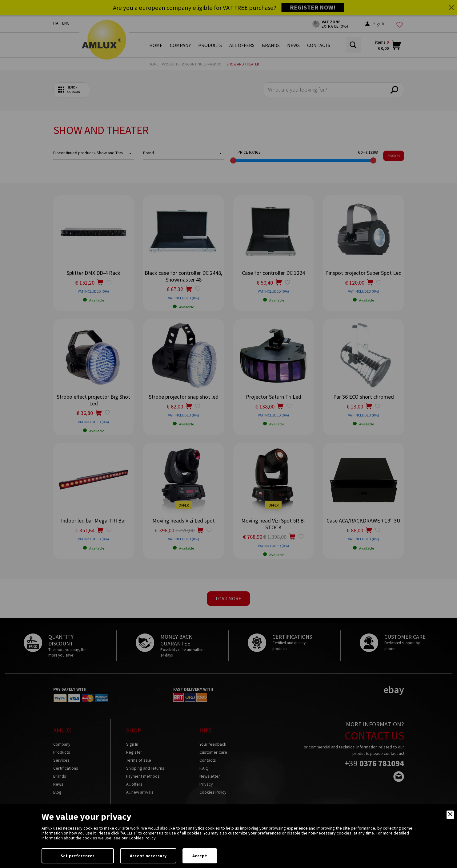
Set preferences (78, 856)
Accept (200, 856)
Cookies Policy (142, 838)
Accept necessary (148, 856)
